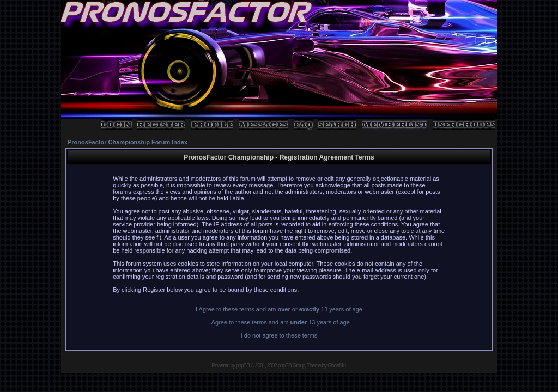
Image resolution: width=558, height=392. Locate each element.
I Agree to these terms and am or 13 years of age (279, 309)
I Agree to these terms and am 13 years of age (279, 322)
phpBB (243, 366)
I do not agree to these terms (279, 335)
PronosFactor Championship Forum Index (128, 142)
